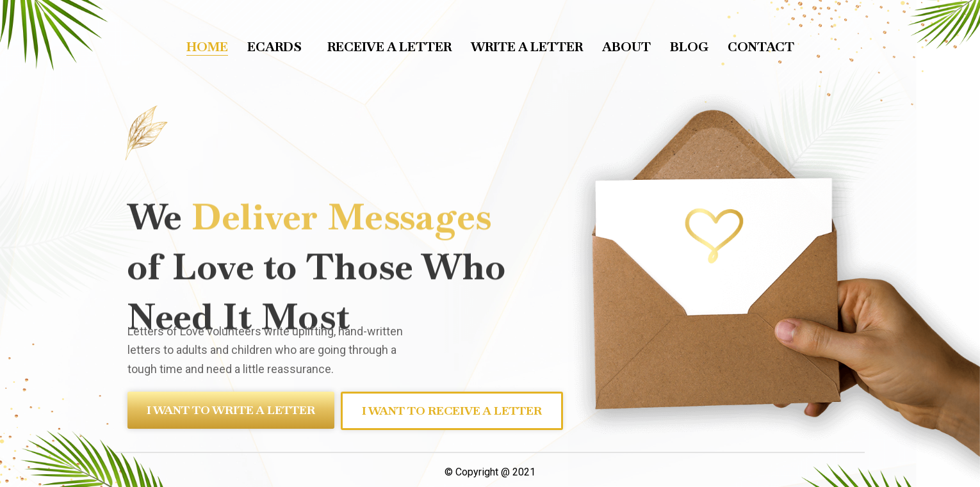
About (626, 47)
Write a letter (527, 47)
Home (207, 47)
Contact (761, 47)
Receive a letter (389, 47)
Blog (689, 47)
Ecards (278, 47)
